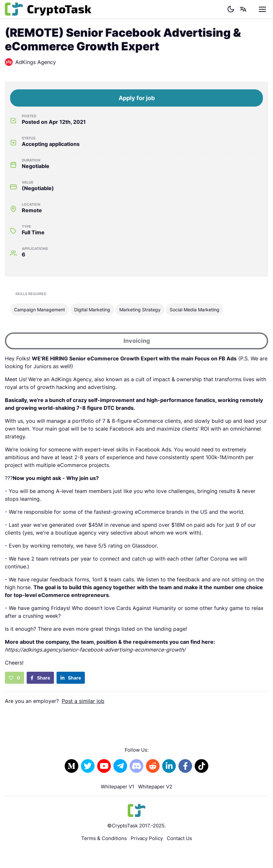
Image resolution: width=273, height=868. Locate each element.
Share (40, 678)
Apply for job (137, 98)
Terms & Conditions (104, 838)
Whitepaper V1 (117, 787)
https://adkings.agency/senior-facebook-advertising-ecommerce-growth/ (95, 650)
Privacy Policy (147, 838)
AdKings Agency (30, 62)
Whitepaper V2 (155, 787)
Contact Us (179, 838)
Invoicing (137, 341)
